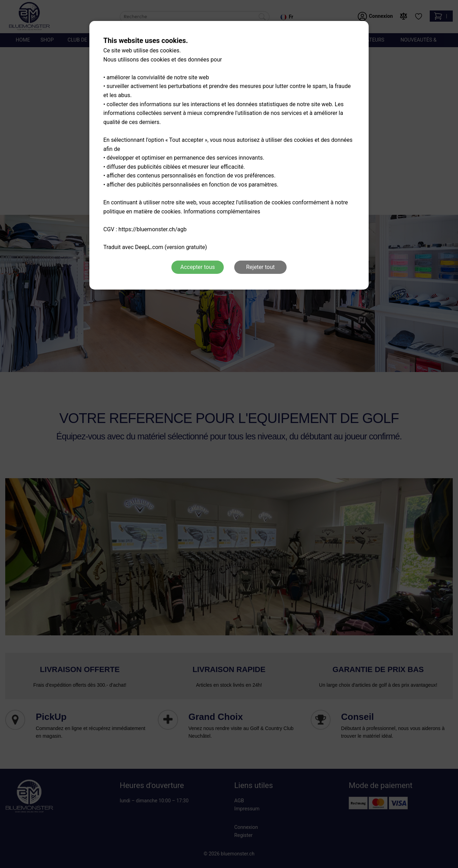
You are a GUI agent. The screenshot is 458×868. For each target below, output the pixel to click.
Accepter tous (197, 267)
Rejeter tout (260, 267)
